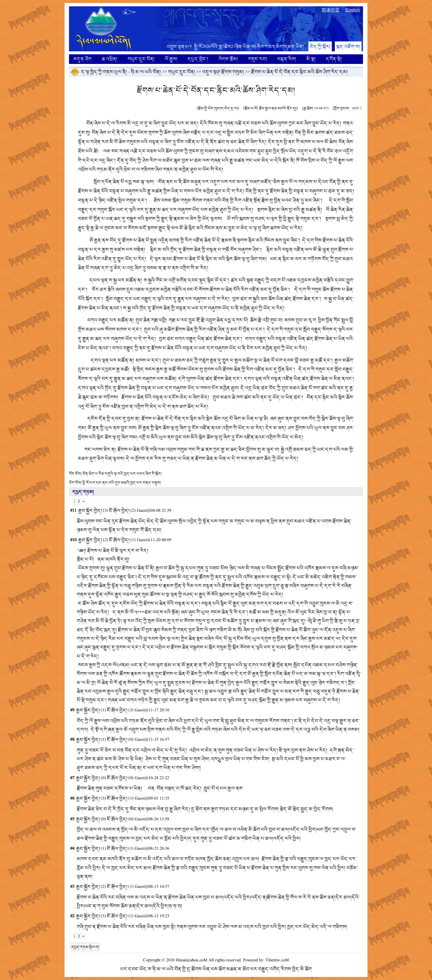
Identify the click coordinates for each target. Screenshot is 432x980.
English (353, 10)
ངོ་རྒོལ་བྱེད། (119, 511)
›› (83, 501)
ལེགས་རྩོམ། (228, 59)
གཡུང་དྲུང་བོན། (141, 59)
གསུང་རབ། (258, 59)
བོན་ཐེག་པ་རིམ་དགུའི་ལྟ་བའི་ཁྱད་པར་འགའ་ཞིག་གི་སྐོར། (122, 474)
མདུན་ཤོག (82, 59)
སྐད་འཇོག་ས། (348, 47)
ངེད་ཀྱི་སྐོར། (320, 47)
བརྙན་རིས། (287, 59)
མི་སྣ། (311, 59)
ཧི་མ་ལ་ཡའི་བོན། (146, 72)
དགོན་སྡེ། (334, 59)
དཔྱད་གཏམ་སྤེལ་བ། (85, 947)
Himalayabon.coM (192, 960)
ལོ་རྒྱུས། (171, 59)
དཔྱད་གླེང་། (198, 59)
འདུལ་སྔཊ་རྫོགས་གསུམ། (223, 72)
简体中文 (331, 10)
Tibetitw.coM (277, 960)
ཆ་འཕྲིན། (109, 59)
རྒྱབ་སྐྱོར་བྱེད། (90, 511)
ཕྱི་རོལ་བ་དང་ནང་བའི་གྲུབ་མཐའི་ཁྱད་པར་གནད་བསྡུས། (122, 483)
